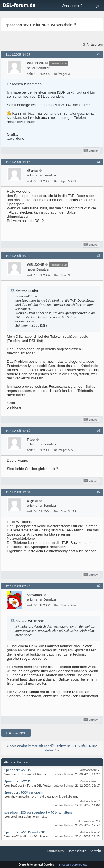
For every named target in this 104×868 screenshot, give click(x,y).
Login (96, 6)
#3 (98, 256)
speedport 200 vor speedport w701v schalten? (38, 812)
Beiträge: (61, 74)
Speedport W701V (18, 770)
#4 (98, 431)
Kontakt (96, 851)
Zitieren (91, 151)
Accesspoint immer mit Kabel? (31, 746)
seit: (30, 74)
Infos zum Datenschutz (73, 865)
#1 (98, 54)
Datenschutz (77, 851)
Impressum (56, 851)
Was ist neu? (72, 6)
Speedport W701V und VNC (25, 832)
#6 (98, 586)
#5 (98, 492)
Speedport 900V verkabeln (24, 792)
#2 (98, 162)
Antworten (16, 733)
